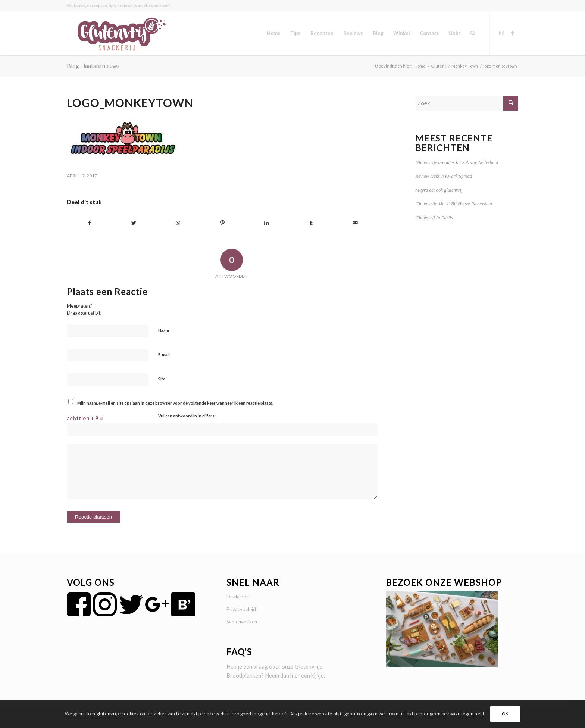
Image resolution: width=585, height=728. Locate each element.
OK (505, 714)
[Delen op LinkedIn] (267, 223)
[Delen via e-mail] (356, 223)
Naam (164, 330)
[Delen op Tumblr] (311, 223)
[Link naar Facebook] (513, 33)
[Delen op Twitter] (134, 223)
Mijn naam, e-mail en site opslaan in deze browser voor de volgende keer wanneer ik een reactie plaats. (175, 403)
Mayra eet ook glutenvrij (439, 190)
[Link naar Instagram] (501, 33)
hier (295, 675)
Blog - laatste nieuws (93, 66)
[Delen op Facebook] (89, 223)
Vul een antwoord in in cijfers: (187, 416)
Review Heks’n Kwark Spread (444, 176)
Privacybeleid (241, 609)
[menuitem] (274, 33)
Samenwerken (242, 622)
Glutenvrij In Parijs (434, 218)
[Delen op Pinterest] (222, 223)
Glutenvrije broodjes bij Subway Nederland (457, 162)
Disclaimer (238, 597)
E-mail (164, 354)
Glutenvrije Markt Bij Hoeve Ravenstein (453, 204)
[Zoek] (473, 33)
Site (162, 379)
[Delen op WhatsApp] (178, 223)
